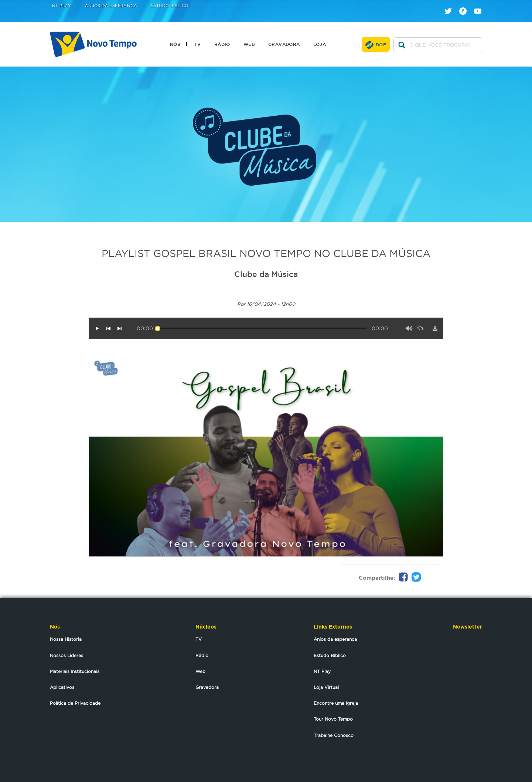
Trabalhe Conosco (334, 735)
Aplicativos (62, 687)
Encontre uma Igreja (336, 703)
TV (198, 44)
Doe (381, 44)
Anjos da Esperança (111, 6)
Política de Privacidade (75, 703)
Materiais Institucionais (75, 671)
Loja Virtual (326, 687)
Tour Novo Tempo (333, 719)
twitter (451, 5)
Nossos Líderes (66, 655)
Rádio (222, 44)
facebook (466, 5)
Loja (320, 44)
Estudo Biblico (330, 655)
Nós (175, 44)
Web (249, 44)
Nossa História (66, 639)
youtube (480, 5)
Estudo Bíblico (170, 6)
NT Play (62, 6)
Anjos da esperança (335, 639)
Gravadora (284, 44)
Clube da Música (266, 274)
